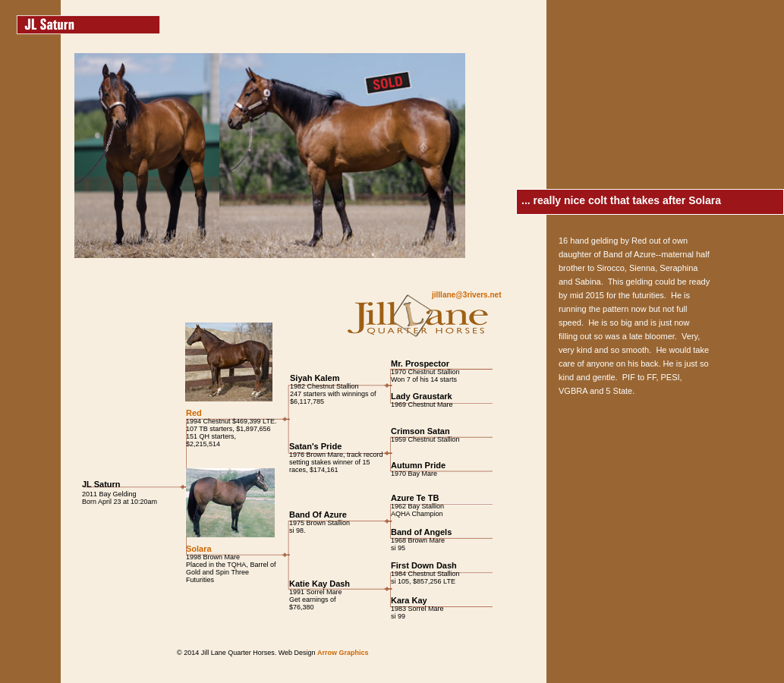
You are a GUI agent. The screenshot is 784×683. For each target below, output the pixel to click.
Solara (199, 549)
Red (194, 413)
